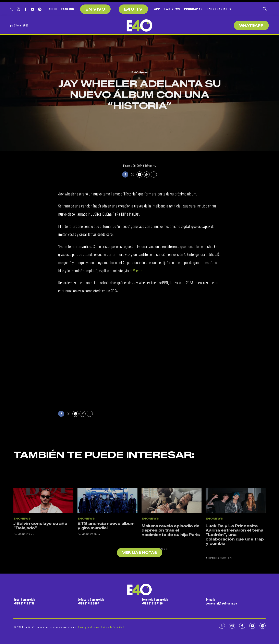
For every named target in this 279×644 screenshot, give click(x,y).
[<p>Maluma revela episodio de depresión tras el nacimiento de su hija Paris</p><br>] (172, 532)
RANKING (67, 9)
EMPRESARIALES (219, 9)
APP (157, 9)
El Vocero (136, 270)
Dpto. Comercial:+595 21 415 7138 (24, 601)
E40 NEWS (172, 9)
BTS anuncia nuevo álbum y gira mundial (106, 557)
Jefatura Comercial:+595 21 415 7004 (91, 601)
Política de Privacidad (112, 627)
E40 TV (133, 9)
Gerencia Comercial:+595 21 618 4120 (155, 601)
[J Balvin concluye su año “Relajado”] (43, 532)
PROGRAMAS (193, 9)
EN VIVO (95, 9)
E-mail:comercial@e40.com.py (221, 601)
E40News (140, 72)
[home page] (139, 25)
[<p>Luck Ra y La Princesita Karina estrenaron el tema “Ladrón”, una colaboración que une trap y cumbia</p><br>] (236, 532)
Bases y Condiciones (89, 627)
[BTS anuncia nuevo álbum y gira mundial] (107, 532)
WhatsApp (251, 26)
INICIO (52, 9)
